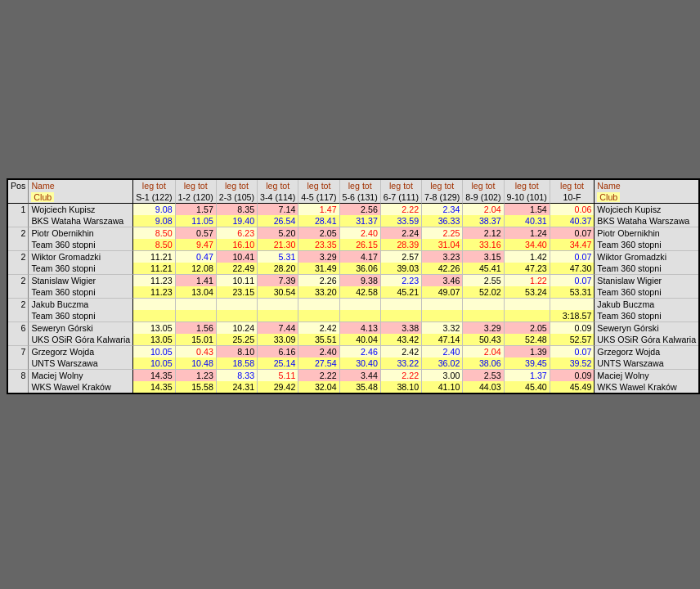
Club (43, 197)
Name (43, 186)
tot (161, 186)
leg (148, 186)
